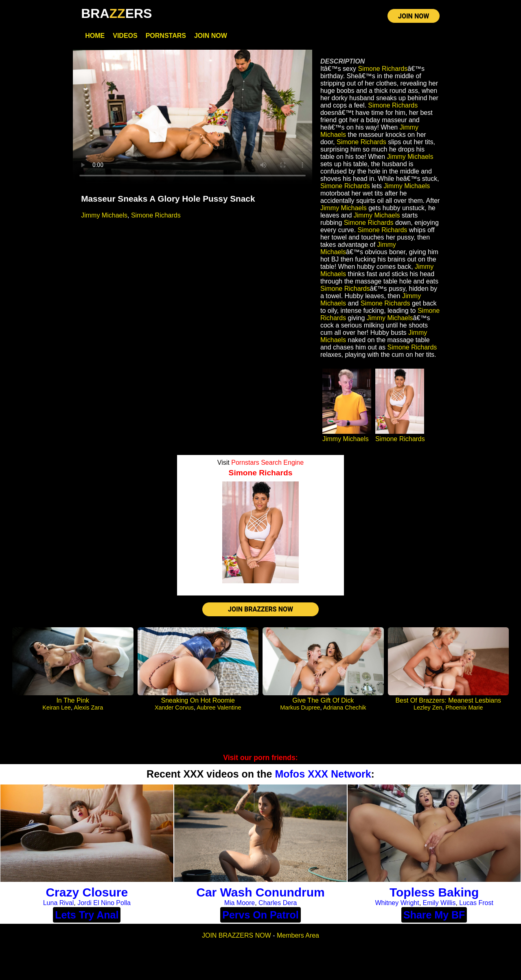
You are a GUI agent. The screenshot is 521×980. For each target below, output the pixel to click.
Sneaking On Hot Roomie (198, 700)
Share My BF (434, 915)
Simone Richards (156, 215)
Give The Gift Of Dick (323, 700)
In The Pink (73, 700)
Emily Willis (439, 903)
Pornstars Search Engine (267, 463)
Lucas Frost (476, 903)
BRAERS (116, 13)
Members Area (298, 935)
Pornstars (166, 36)
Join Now (211, 36)
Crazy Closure (87, 892)
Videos (125, 36)
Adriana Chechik (345, 708)
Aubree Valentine (219, 708)
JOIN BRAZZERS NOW (260, 609)
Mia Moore (240, 903)
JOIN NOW (414, 16)
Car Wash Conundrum (260, 892)
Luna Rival (59, 903)
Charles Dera (278, 903)
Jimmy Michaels (104, 215)
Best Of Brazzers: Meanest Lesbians (448, 700)
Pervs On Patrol (260, 915)
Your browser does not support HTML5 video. (193, 117)
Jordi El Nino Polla (104, 903)
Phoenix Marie (464, 708)
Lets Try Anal (87, 915)
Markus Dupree (300, 708)
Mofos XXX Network (323, 774)
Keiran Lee (57, 708)
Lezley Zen (428, 708)
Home (95, 36)
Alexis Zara (88, 708)
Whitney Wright (397, 903)
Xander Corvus (174, 708)
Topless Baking (434, 892)
